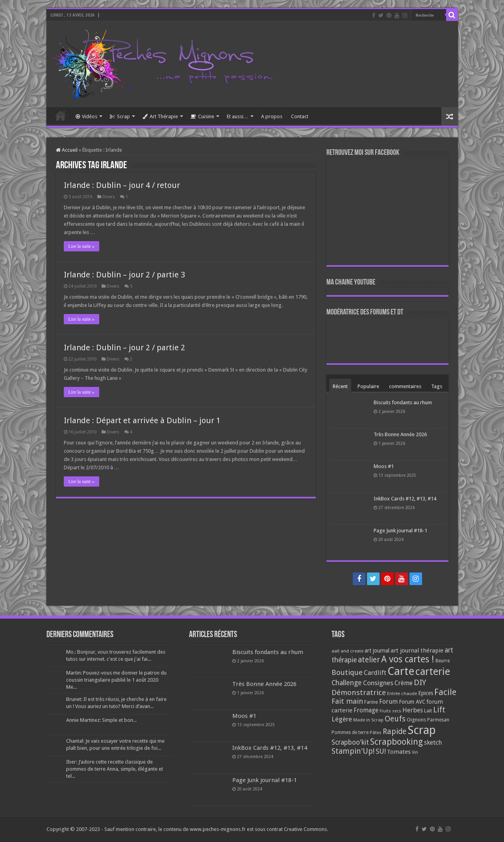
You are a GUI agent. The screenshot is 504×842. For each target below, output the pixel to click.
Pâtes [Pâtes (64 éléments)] (376, 732)
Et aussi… (238, 116)
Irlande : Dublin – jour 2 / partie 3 (124, 275)
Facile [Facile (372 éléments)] (445, 692)
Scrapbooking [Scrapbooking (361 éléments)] (397, 742)
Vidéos (86, 116)
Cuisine (202, 116)
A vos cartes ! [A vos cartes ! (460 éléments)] (408, 659)
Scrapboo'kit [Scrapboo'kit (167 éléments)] (350, 742)
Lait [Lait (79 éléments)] (428, 711)
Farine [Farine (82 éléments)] (371, 702)
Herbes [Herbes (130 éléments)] (413, 710)
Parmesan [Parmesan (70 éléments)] (438, 720)
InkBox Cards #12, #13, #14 (405, 499)
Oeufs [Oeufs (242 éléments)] (395, 719)
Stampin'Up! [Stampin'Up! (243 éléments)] (353, 751)
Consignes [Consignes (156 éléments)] (378, 683)
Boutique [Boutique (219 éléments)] (347, 672)
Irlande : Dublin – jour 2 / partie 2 (124, 348)
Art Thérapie (160, 116)
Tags (437, 386)
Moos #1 (384, 466)
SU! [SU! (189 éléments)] (381, 751)
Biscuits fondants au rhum (403, 402)
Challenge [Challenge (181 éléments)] (347, 683)
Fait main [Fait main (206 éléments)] (347, 701)
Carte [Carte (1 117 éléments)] (401, 671)
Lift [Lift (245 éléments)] (439, 710)
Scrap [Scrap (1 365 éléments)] (422, 730)
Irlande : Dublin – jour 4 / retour (122, 185)
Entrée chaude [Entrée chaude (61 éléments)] (402, 693)
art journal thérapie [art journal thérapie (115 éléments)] (417, 651)
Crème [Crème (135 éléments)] (404, 683)
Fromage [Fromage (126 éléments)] (366, 710)
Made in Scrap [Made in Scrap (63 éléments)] (368, 720)
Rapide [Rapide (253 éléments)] (395, 731)
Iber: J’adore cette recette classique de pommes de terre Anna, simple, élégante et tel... (115, 769)
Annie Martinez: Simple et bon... (101, 720)
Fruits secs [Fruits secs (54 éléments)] (390, 711)
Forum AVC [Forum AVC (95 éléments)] (412, 702)
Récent (340, 386)
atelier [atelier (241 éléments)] (369, 660)
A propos (272, 116)
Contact (300, 116)
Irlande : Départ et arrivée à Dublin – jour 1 (142, 420)
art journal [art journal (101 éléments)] (377, 651)
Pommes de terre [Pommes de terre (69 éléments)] (350, 732)
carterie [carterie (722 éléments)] (433, 671)
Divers (109, 197)
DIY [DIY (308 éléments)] (420, 682)
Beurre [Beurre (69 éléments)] (443, 661)
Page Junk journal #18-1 (400, 531)
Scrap (120, 116)
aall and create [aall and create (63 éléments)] (347, 651)
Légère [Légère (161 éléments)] (342, 719)
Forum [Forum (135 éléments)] (388, 702)
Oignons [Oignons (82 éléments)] (416, 720)
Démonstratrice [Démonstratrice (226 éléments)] (359, 692)
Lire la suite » (82, 246)
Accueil (61, 115)
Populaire (368, 386)
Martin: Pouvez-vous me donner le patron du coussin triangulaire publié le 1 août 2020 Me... (116, 680)
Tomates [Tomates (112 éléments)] (399, 752)
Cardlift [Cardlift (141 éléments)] (375, 673)
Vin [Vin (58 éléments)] (415, 752)
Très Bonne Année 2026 (400, 434)
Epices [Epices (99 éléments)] (426, 693)
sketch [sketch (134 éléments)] (433, 743)
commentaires (405, 386)
